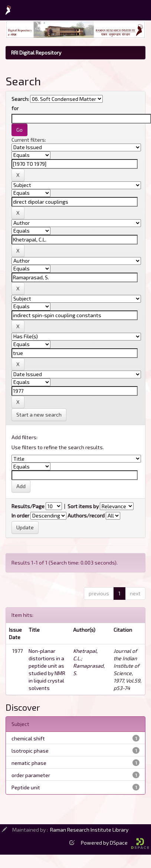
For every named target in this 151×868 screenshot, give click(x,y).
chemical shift (28, 738)
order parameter (31, 775)
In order (20, 515)
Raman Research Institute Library (89, 830)
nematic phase (29, 763)
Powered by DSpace (115, 843)
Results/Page (28, 506)
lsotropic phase (30, 751)
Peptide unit (26, 787)
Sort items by (83, 506)
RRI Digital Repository (36, 52)
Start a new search (39, 415)
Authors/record (86, 515)
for (15, 108)
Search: (20, 99)
